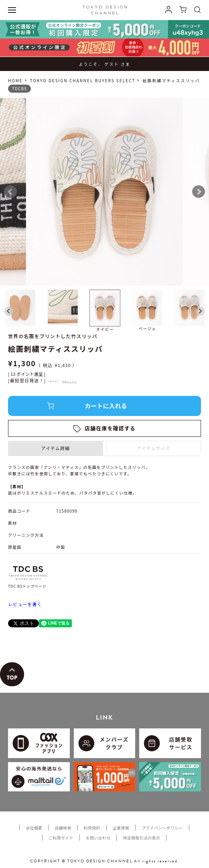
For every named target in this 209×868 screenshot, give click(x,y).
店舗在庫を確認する (110, 428)
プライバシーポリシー (162, 828)
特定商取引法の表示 (141, 838)
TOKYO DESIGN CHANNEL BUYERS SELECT (83, 80)
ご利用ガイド (61, 838)
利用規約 (92, 828)
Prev (10, 192)
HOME (15, 80)
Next (199, 192)
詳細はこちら (70, 381)
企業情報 (121, 828)
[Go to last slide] (9, 311)
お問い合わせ (98, 838)
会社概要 (34, 828)
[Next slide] (200, 311)
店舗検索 (63, 828)
